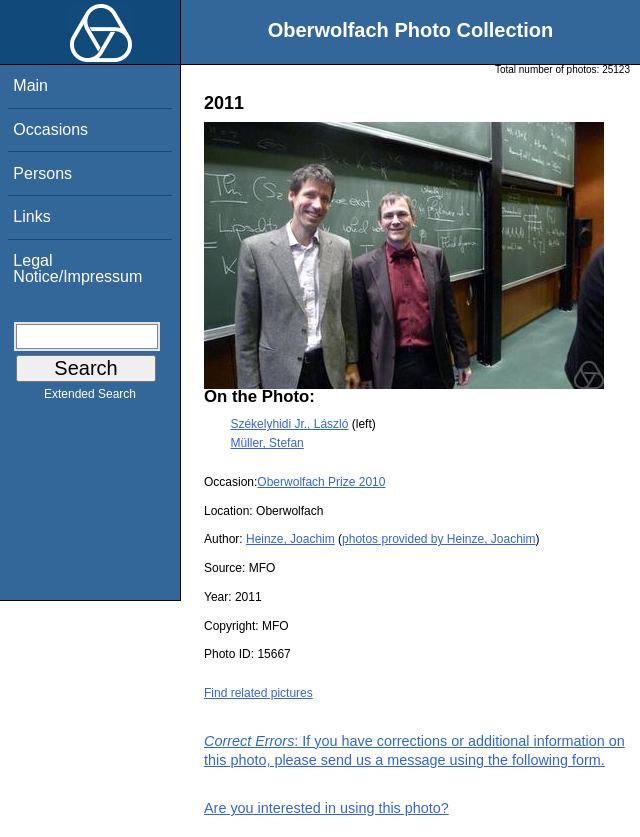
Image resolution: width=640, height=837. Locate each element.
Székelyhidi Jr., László (289, 424)
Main (30, 85)
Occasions (50, 129)
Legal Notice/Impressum (77, 268)
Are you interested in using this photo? (326, 808)
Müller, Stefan (266, 443)
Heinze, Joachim (290, 539)
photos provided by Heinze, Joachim (438, 539)
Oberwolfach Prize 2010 (321, 482)
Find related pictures (258, 693)
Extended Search (90, 398)
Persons (42, 173)
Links (31, 216)
